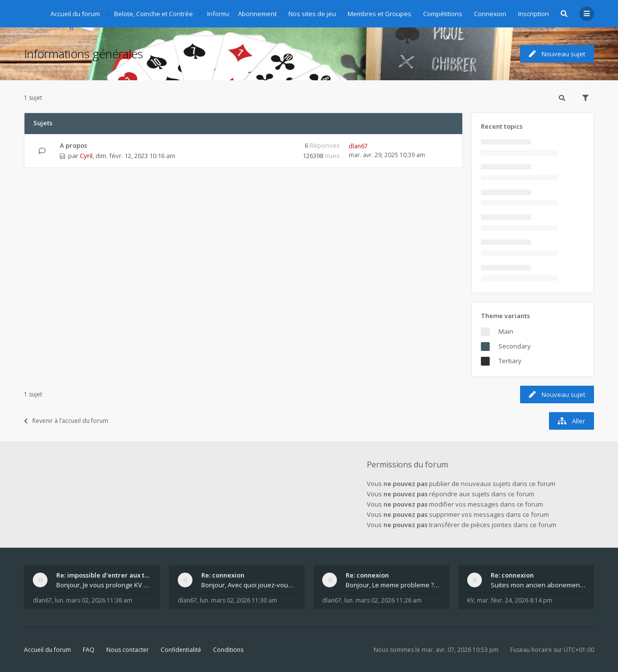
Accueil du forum (48, 650)
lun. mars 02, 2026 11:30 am (238, 600)
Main (506, 331)
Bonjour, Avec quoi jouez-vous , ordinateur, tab (249, 585)
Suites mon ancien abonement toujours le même (538, 585)
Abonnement (257, 14)
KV (471, 600)
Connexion (490, 14)
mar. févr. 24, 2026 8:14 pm (515, 600)
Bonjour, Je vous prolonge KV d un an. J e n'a (104, 585)
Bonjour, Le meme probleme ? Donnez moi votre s (393, 585)
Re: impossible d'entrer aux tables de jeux (104, 575)
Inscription (534, 14)
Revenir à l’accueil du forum (66, 421)
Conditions (228, 650)
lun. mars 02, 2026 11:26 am (383, 600)
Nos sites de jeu (312, 14)
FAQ (89, 650)
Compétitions (443, 14)
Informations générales (83, 54)
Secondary (515, 346)
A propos (73, 145)
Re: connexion (223, 575)
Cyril (86, 156)
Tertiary (510, 361)
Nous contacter (128, 650)
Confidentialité (181, 650)
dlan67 (358, 146)
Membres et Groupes (380, 14)
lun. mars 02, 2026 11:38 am (94, 600)
